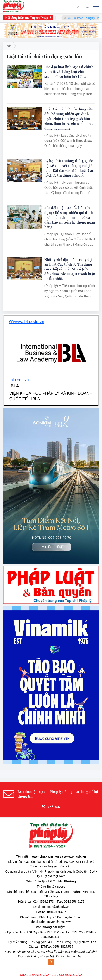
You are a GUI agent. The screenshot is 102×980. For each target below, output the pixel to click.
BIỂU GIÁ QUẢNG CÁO (67, 974)
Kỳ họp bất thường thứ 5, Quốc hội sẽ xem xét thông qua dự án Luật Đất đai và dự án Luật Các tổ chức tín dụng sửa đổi (69, 168)
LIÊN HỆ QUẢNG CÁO (35, 974)
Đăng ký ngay (51, 807)
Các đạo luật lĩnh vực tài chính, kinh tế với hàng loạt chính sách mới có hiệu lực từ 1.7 (69, 72)
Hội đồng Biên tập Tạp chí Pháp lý (28, 18)
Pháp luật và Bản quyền (55, 917)
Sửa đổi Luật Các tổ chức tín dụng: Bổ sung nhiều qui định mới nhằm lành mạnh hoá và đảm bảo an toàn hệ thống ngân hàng (70, 217)
